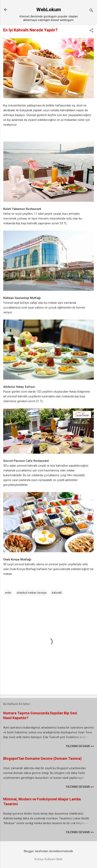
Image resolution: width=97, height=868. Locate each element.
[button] (91, 31)
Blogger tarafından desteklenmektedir (48, 851)
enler (8, 593)
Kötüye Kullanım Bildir (49, 859)
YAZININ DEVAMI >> (80, 746)
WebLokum (49, 10)
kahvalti (57, 593)
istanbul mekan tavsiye (32, 593)
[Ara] (91, 11)
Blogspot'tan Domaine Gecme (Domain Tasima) (42, 758)
